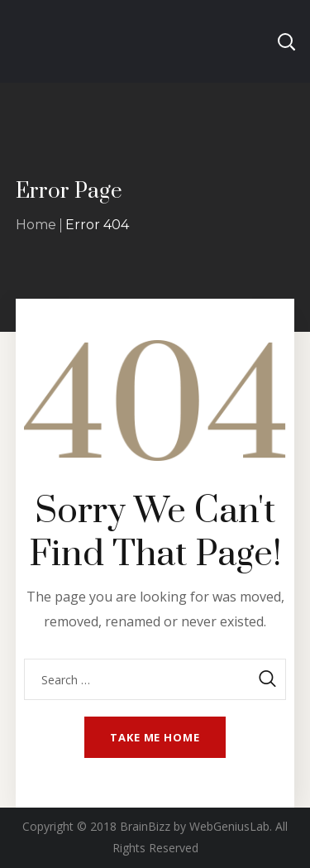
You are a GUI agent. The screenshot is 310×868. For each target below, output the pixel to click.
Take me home (155, 737)
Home (36, 225)
